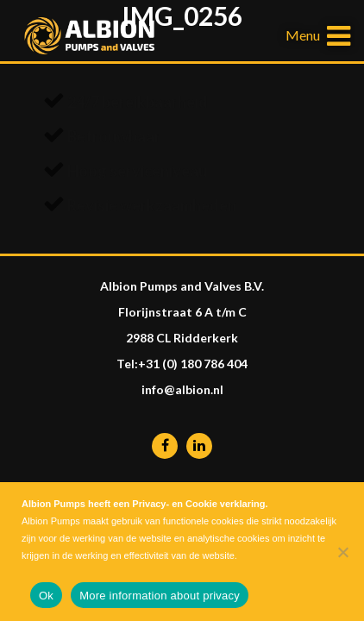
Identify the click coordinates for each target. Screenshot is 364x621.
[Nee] (342, 552)
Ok (46, 596)
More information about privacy (160, 596)
